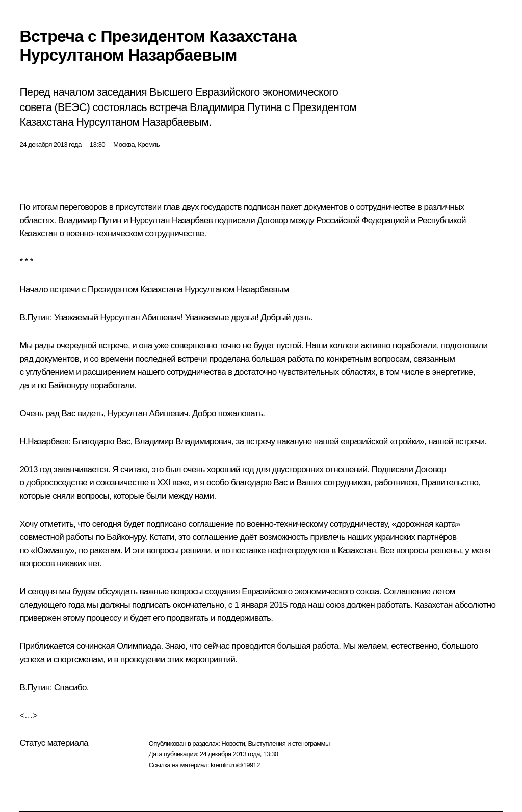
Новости (233, 743)
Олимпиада (139, 646)
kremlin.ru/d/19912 (235, 765)
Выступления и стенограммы (289, 743)
